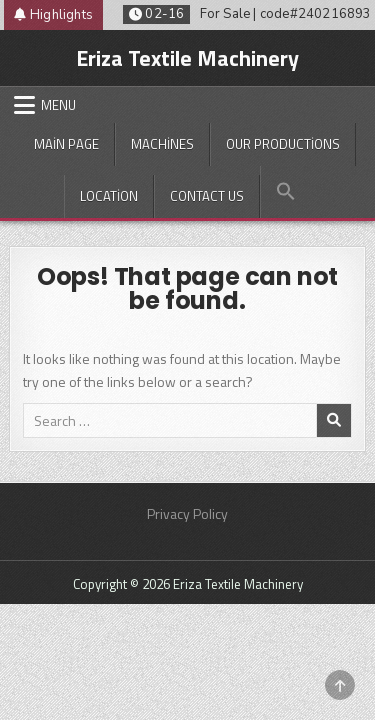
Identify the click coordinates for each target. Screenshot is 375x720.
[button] (285, 192)
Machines (162, 144)
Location (109, 196)
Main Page (66, 144)
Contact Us (207, 196)
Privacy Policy (187, 513)
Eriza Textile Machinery (187, 58)
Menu (58, 105)
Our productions (283, 144)
